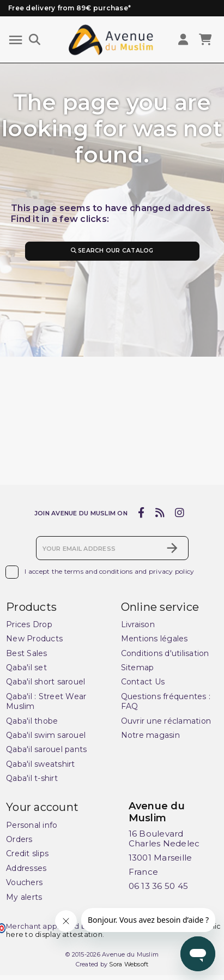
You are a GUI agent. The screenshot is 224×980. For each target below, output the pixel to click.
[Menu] (16, 40)
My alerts (24, 898)
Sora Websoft (129, 965)
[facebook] (141, 514)
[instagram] (180, 514)
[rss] (160, 514)
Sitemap (138, 668)
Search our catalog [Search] (112, 251)
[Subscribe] (172, 549)
